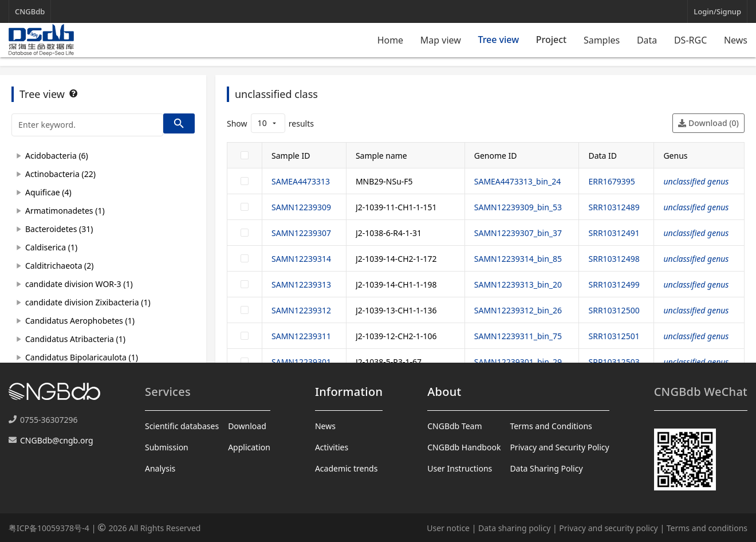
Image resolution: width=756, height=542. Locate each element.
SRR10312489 (614, 207)
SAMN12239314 (301, 259)
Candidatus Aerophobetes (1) (80, 321)
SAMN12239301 (301, 362)
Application (249, 447)
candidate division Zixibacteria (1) (88, 302)
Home (391, 40)
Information (349, 392)
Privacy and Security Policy (559, 447)
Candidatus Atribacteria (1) (75, 339)
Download (247, 426)
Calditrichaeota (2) (60, 266)
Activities (332, 447)
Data (647, 40)
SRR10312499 (614, 284)
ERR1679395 (611, 181)
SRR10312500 (614, 310)
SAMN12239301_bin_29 (518, 362)
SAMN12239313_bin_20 (518, 284)
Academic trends (346, 468)
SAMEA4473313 (301, 181)
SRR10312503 (614, 362)
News (736, 40)
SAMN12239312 (301, 310)
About (444, 392)
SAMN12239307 (301, 233)
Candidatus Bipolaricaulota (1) (82, 357)
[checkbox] (245, 155)
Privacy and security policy (608, 528)
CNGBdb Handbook (464, 447)
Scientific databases (182, 426)
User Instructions (460, 468)
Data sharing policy (514, 528)
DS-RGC (690, 40)
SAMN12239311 (301, 336)
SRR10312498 (614, 259)
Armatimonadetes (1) (65, 211)
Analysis (160, 468)
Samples (602, 40)
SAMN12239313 (301, 284)
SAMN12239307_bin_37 (518, 233)
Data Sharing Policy (546, 468)
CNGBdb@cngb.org (57, 440)
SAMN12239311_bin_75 (518, 336)
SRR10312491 (614, 233)
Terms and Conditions (551, 426)
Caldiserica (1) (51, 247)
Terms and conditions (707, 528)
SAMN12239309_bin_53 (518, 207)
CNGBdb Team (454, 426)
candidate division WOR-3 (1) (79, 284)
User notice (448, 528)
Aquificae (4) (48, 192)
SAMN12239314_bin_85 (518, 259)
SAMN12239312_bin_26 (518, 310)
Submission (167, 447)
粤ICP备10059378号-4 (49, 528)
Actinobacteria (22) (60, 174)
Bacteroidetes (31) (59, 229)
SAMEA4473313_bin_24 (517, 181)
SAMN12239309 (301, 207)
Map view (441, 40)
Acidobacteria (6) (57, 156)
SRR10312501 (614, 336)
